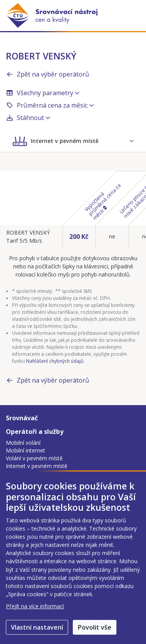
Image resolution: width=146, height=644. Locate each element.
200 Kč (79, 237)
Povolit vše (95, 627)
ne (112, 236)
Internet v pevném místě (37, 466)
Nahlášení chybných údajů (55, 361)
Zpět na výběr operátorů (47, 74)
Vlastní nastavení (37, 627)
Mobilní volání (23, 443)
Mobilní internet (26, 450)
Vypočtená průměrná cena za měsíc (102, 201)
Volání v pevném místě (34, 458)
